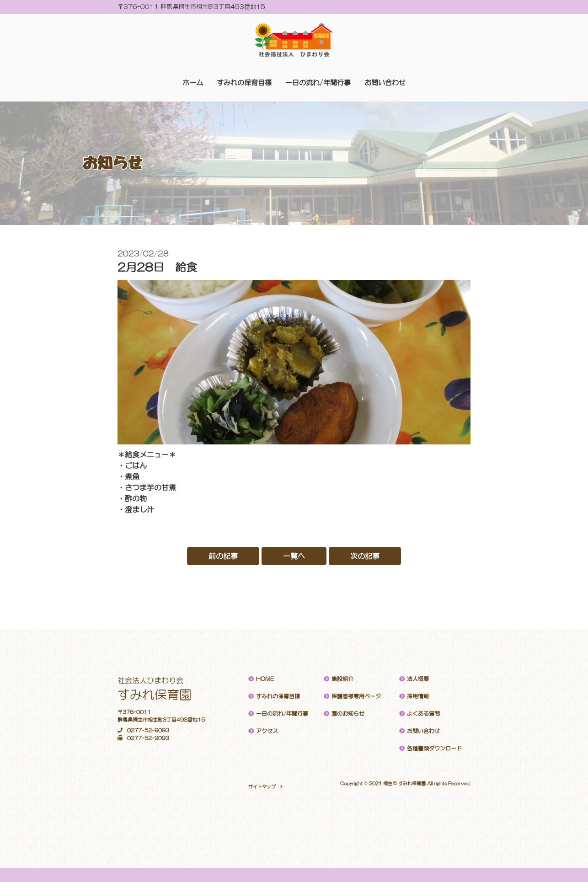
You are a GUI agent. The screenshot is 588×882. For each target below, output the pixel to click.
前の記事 (223, 556)
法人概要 (418, 679)
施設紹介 (342, 679)
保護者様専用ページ (356, 696)
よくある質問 (423, 714)
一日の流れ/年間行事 (318, 83)
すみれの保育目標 (244, 83)
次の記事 (365, 556)
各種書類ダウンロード (434, 748)
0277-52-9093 (143, 730)
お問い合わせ (385, 83)
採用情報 (418, 696)
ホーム (193, 83)
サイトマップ (262, 786)
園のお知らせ (348, 714)
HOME (265, 679)
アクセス (267, 731)
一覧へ (294, 556)
